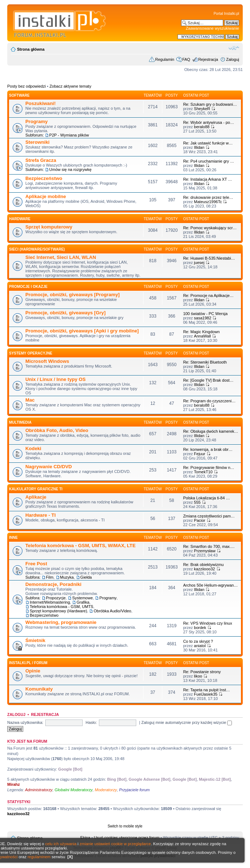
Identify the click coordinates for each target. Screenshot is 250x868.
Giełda (86, 577)
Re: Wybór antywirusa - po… (209, 122)
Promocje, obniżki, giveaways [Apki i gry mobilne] (82, 331)
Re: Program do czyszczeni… (209, 401)
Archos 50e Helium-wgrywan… (210, 585)
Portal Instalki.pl (226, 14)
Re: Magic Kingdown (201, 332)
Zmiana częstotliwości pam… (209, 516)
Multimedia (20, 422)
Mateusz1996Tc (208, 202)
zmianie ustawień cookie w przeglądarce (115, 844)
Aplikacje (36, 497)
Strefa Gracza (41, 160)
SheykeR (202, 109)
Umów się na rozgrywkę (70, 169)
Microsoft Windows (47, 361)
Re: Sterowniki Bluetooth (205, 362)
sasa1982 (203, 318)
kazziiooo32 (204, 569)
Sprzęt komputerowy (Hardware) (58, 611)
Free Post (36, 564)
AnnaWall (202, 336)
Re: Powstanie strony (202, 672)
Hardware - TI (41, 515)
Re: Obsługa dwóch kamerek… (211, 431)
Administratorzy (39, 790)
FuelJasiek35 (206, 694)
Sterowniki (37, 142)
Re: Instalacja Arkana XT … (207, 179)
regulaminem (39, 857)
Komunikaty (39, 689)
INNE (13, 538)
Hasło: (91, 722)
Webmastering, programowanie (61, 622)
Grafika (83, 602)
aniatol (200, 646)
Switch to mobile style (125, 826)
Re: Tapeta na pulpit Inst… (206, 690)
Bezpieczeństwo (44, 178)
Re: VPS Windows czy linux (207, 623)
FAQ (186, 59)
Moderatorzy (106, 790)
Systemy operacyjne (31, 353)
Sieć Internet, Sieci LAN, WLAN (61, 257)
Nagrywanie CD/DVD (49, 467)
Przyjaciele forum (134, 790)
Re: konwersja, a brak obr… (208, 449)
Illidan (199, 147)
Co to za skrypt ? (198, 641)
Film (50, 577)
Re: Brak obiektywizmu (203, 565)
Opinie (33, 671)
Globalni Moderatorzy (74, 790)
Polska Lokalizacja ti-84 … (206, 498)
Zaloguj (233, 59)
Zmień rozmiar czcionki (234, 48)
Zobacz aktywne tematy (70, 86)
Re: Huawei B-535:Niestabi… (209, 258)
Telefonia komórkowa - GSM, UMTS (61, 607)
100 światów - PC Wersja (205, 314)
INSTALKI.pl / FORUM (28, 663)
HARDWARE (20, 219)
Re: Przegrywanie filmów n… (209, 467)
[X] (70, 857)
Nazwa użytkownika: (25, 722)
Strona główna (31, 49)
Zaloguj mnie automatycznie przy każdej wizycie (187, 722)
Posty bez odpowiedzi (26, 86)
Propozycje (56, 598)
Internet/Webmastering (50, 602)
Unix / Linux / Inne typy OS (55, 379)
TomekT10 (203, 472)
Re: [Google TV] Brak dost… (208, 380)
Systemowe (82, 598)
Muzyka (67, 577)
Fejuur (199, 454)
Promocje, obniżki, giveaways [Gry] (65, 313)
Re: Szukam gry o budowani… (210, 104)
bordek (200, 628)
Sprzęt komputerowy (49, 227)
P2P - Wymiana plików (69, 135)
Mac (30, 400)
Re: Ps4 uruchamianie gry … (209, 161)
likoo (198, 676)
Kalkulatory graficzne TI (36, 489)
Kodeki (33, 448)
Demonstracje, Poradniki (53, 584)
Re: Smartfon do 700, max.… (209, 546)
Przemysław (205, 551)
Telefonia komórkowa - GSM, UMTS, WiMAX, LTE (80, 546)
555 (197, 502)
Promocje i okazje (28, 287)
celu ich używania (61, 844)
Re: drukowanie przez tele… (208, 197)
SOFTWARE (19, 95)
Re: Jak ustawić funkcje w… (208, 143)
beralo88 (202, 127)
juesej (199, 263)
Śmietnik (35, 640)
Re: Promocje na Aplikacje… (208, 295)
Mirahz (14, 784)
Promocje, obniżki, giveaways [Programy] (72, 295)
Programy (37, 121)
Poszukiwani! (41, 103)
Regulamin (165, 59)
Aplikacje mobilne (46, 196)
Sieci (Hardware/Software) (37, 249)
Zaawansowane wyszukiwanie (212, 28)
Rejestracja (208, 59)
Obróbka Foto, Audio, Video (57, 430)
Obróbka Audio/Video (112, 611)
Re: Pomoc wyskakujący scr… (210, 228)
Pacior (199, 520)
